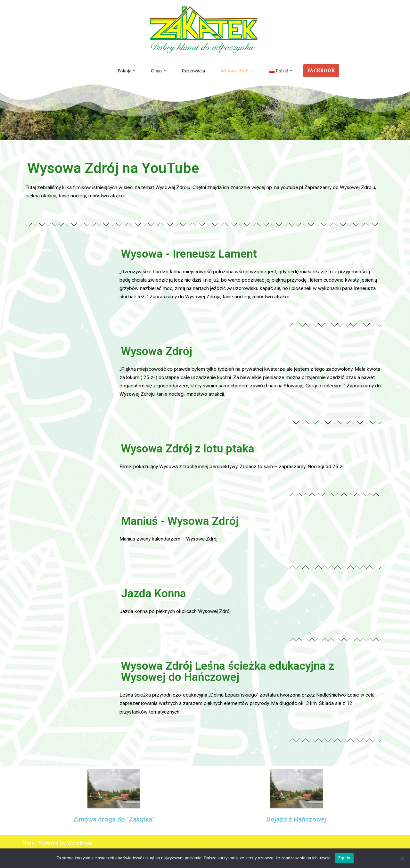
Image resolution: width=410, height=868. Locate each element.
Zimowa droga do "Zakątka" (114, 825)
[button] (133, 71)
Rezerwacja (193, 71)
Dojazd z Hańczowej (296, 825)
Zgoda (344, 858)
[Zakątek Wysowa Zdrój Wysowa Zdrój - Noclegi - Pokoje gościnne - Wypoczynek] (205, 30)
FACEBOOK (323, 70)
